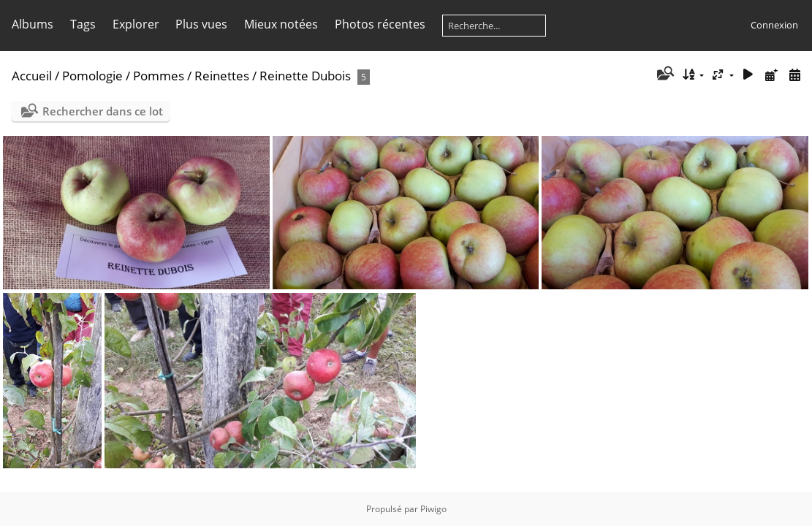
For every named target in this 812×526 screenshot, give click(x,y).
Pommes (159, 76)
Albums (33, 24)
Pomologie (92, 76)
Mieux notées (281, 24)
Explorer (136, 24)
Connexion (774, 25)
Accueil (32, 76)
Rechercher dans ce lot (103, 111)
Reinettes (222, 76)
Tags (83, 24)
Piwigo (433, 509)
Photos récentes (380, 24)
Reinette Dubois (305, 76)
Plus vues (201, 24)
